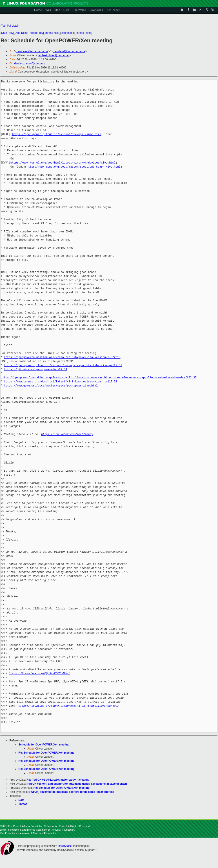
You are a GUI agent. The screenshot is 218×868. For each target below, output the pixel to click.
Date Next (21, 33)
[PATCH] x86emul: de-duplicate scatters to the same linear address (71, 792)
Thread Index (83, 33)
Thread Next (52, 33)
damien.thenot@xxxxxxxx (29, 64)
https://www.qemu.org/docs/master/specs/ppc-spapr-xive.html (73, 167)
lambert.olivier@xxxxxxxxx (54, 55)
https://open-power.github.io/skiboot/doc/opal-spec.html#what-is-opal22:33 (63, 365)
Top (3, 26)
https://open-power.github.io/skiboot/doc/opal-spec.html (56, 134)
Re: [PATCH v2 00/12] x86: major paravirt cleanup (58, 780)
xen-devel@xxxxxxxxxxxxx (32, 51)
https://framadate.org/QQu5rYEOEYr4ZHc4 (40, 674)
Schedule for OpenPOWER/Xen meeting (44, 745)
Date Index (67, 33)
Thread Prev (36, 33)
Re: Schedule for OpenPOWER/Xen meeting (46, 753)
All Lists (12, 26)
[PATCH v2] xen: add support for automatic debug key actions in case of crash (77, 784)
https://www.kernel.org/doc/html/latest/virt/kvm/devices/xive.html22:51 (60, 382)
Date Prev (7, 33)
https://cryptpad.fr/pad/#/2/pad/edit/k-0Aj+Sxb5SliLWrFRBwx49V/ (69, 706)
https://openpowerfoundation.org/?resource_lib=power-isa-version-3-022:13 (62, 357)
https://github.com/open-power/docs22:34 (35, 369)
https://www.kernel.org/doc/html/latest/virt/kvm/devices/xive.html (63, 163)
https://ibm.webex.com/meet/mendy (67, 434)
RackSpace (65, 846)
